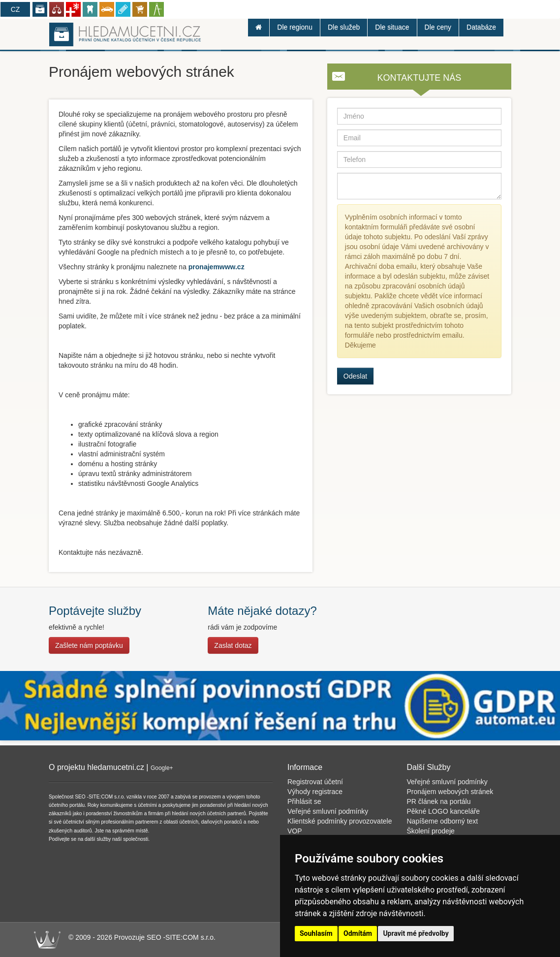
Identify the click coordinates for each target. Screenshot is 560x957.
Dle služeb (344, 27)
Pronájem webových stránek (450, 792)
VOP (295, 831)
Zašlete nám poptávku (89, 645)
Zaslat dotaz (233, 645)
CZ (16, 9)
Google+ (162, 768)
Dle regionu (295, 27)
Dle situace (392, 27)
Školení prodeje (431, 831)
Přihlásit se (304, 801)
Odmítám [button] (358, 933)
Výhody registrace (315, 792)
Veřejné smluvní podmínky (328, 811)
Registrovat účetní (315, 782)
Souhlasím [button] (316, 933)
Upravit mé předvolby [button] (416, 933)
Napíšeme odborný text (443, 821)
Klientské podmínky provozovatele (340, 821)
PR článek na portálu (439, 801)
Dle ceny (438, 27)
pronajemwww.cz (217, 267)
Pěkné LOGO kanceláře (444, 811)
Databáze (481, 27)
